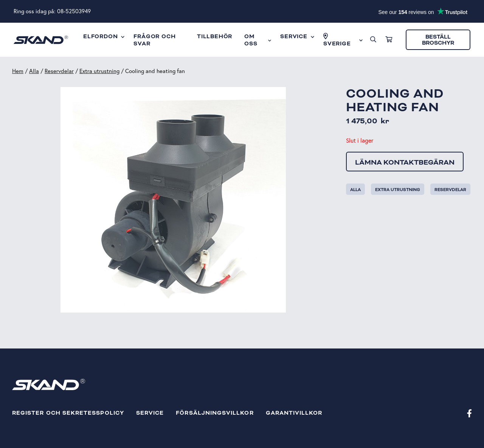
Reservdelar (59, 71)
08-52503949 (74, 11)
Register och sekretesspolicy (68, 413)
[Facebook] (469, 413)
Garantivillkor (294, 413)
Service (150, 413)
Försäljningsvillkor (215, 413)
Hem (18, 71)
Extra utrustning (99, 71)
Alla (34, 71)
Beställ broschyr (438, 40)
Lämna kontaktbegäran (405, 162)
